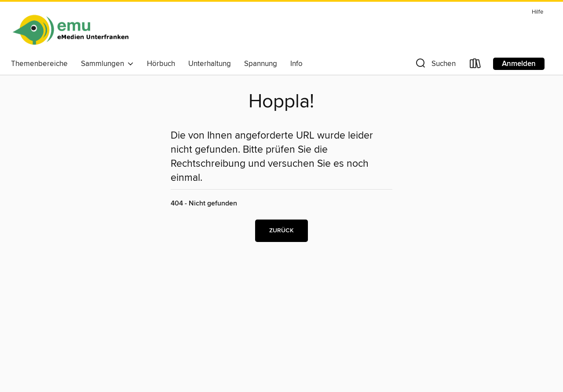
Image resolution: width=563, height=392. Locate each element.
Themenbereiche (39, 64)
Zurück (281, 231)
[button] (435, 65)
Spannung (261, 64)
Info (296, 64)
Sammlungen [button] (107, 64)
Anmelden (519, 64)
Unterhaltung (210, 64)
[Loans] (475, 65)
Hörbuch (161, 64)
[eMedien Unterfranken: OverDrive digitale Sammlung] (70, 30)
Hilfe (537, 12)
